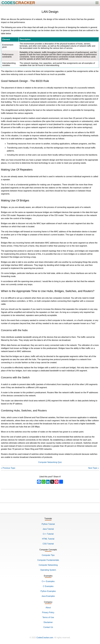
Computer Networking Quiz (50, 462)
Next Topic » (94, 468)
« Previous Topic (8, 468)
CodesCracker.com (45, 638)
